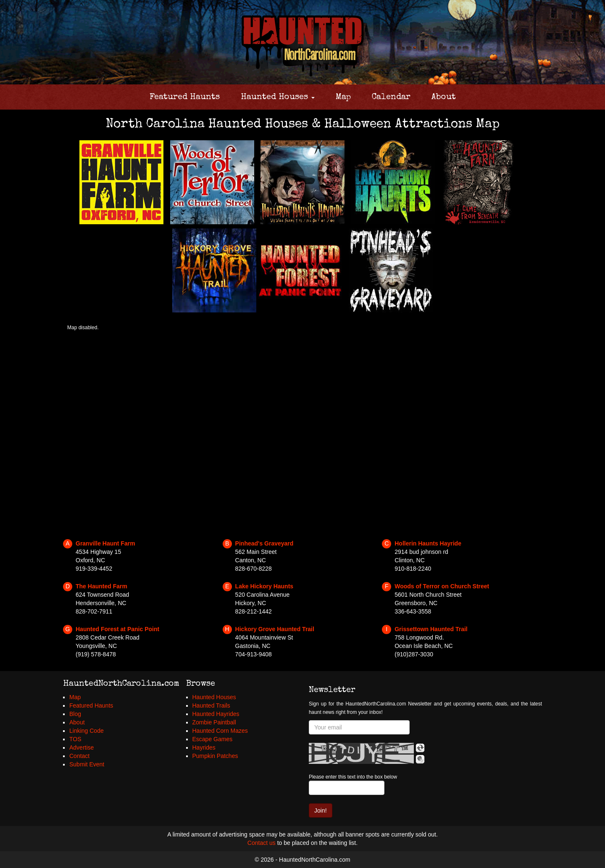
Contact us (262, 843)
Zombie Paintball (214, 722)
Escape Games (213, 739)
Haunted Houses (278, 97)
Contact (79, 756)
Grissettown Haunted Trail (431, 629)
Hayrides (204, 747)
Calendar (391, 97)
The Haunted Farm (101, 586)
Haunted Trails (211, 705)
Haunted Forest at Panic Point (117, 629)
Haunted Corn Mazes (220, 731)
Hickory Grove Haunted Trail (275, 629)
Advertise (82, 747)
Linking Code (87, 731)
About (444, 97)
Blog (75, 714)
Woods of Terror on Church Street (442, 586)
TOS (75, 739)
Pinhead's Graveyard (264, 543)
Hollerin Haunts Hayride (428, 543)
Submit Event (87, 764)
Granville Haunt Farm (105, 543)
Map (343, 97)
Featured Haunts (185, 97)
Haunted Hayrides (216, 714)
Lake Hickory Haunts (264, 586)
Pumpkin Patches (215, 756)
